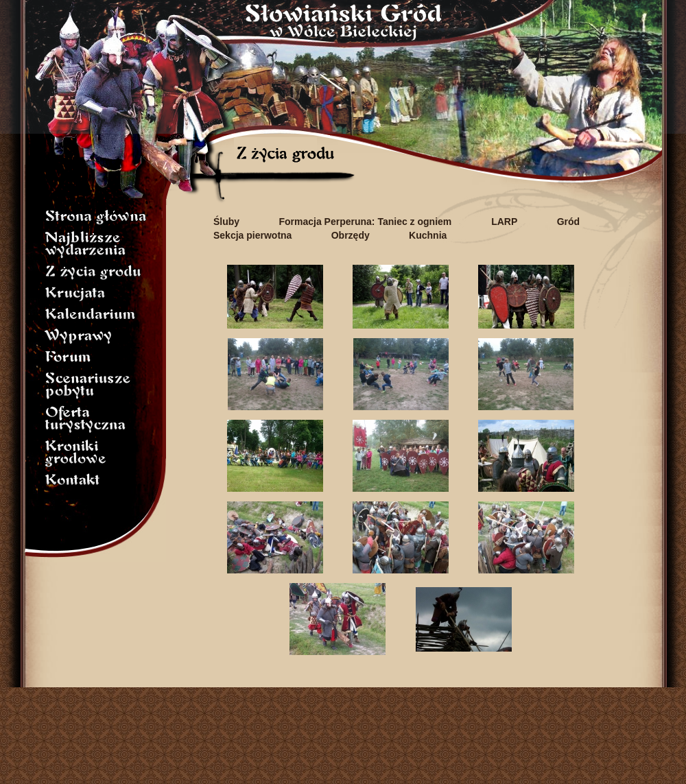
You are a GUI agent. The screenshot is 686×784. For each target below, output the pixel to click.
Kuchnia (428, 235)
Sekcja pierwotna (252, 235)
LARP (504, 222)
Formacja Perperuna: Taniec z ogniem (366, 222)
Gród (568, 222)
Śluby (226, 222)
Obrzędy (351, 235)
